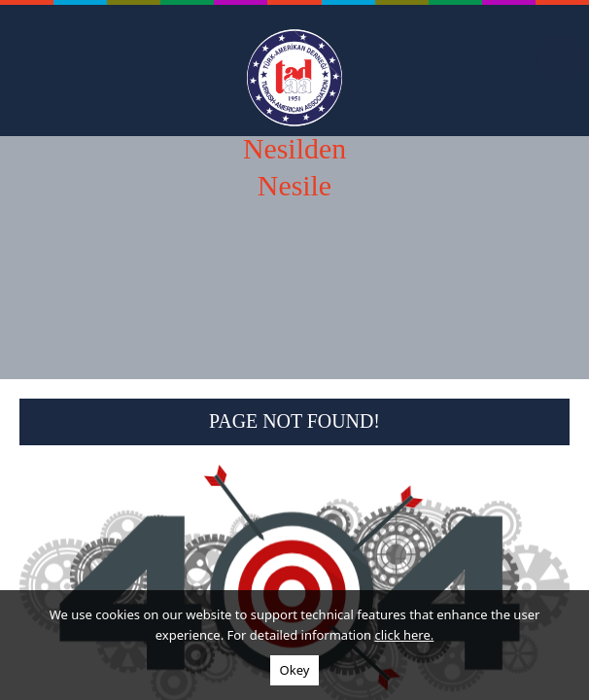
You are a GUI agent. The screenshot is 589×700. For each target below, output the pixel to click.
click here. (404, 635)
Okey (295, 670)
